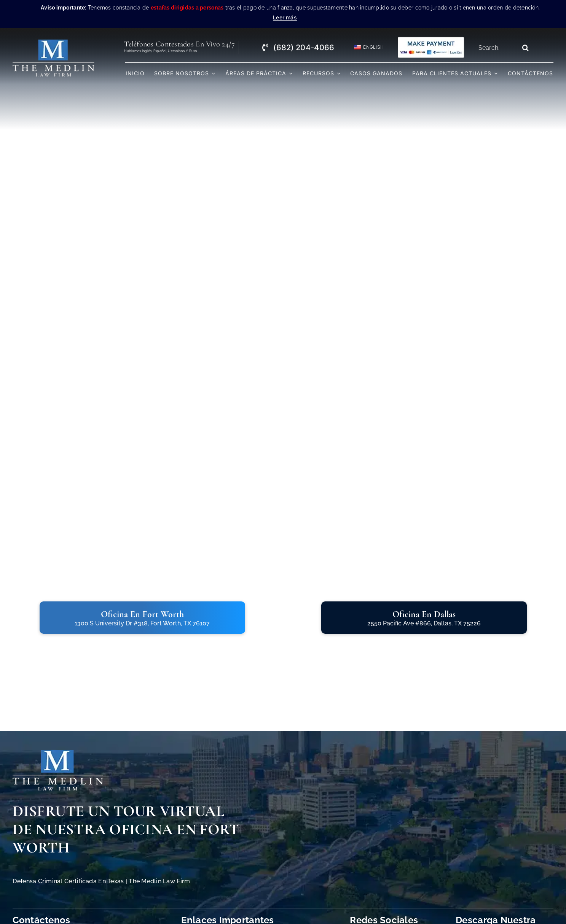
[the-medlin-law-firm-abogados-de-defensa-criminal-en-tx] (53, 43)
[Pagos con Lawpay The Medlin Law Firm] (431, 39)
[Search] (525, 48)
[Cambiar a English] (366, 47)
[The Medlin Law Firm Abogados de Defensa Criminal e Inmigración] (58, 753)
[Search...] (496, 48)
